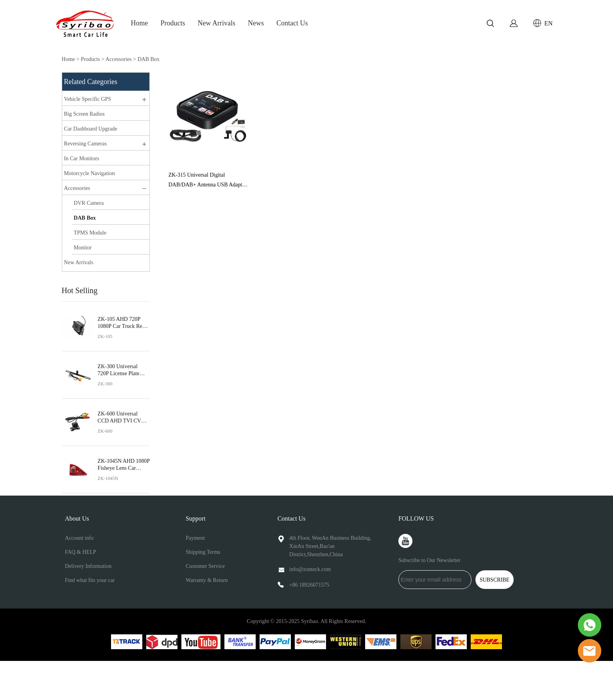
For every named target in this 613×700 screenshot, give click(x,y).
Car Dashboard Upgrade (91, 129)
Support (196, 518)
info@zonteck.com (310, 569)
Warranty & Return (207, 580)
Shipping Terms (203, 552)
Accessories (119, 59)
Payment (195, 538)
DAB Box (149, 59)
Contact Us (292, 23)
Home (140, 23)
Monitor (83, 248)
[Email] (435, 580)
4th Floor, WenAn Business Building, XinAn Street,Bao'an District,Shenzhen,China (330, 546)
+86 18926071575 (309, 585)
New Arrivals (217, 23)
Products (173, 23)
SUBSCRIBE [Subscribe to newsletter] (495, 580)
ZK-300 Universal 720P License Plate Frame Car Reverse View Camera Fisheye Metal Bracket (122, 370)
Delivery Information (88, 566)
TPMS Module (90, 233)
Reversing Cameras (85, 144)
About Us (77, 518)
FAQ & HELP (81, 552)
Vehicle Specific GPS (88, 99)
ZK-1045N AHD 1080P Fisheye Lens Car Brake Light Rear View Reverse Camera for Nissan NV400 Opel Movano (124, 465)
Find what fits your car (90, 580)
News (256, 23)
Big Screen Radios (84, 114)
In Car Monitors (82, 158)
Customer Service (205, 566)
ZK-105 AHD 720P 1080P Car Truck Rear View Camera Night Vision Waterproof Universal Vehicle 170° (123, 323)
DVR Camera (89, 203)
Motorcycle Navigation (90, 173)
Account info (79, 538)
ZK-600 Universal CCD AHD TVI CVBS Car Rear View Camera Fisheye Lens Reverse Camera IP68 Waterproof (123, 418)
